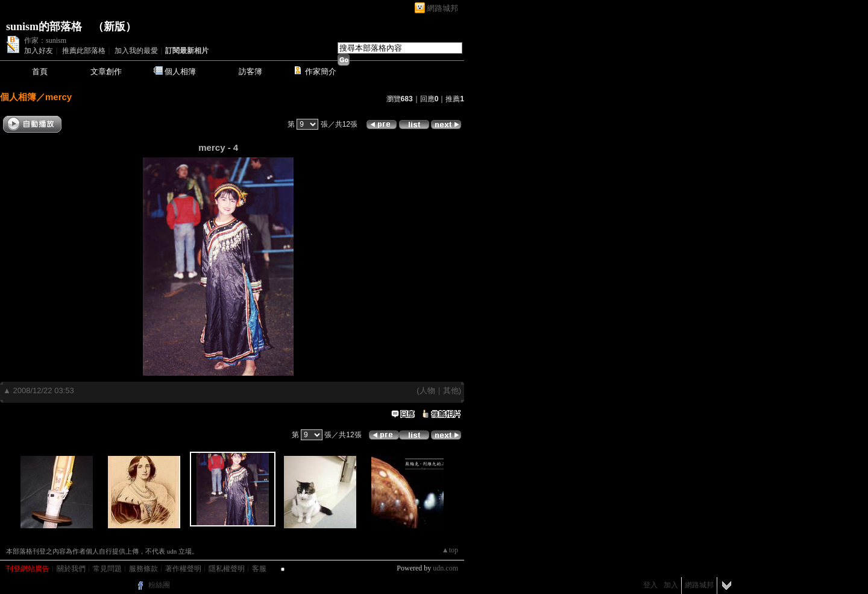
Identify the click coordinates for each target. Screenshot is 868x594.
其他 (451, 390)
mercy (58, 97)
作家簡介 (321, 71)
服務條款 (143, 569)
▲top (450, 550)
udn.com (445, 568)
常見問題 (107, 569)
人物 (427, 390)
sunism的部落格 (44, 27)
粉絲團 (159, 585)
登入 (650, 585)
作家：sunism (45, 40)
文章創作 (106, 71)
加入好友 (39, 51)
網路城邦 (442, 8)
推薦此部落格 (84, 51)
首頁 (40, 71)
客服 (259, 569)
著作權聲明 (183, 569)
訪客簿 (250, 71)
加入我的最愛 (136, 51)
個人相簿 (180, 71)
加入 (671, 585)
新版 (115, 27)
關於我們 (71, 569)
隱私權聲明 (227, 569)
